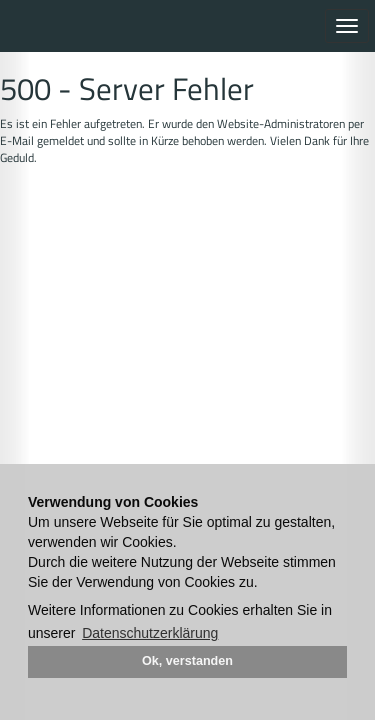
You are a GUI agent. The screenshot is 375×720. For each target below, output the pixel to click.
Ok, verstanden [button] (187, 661)
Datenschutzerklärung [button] (150, 633)
